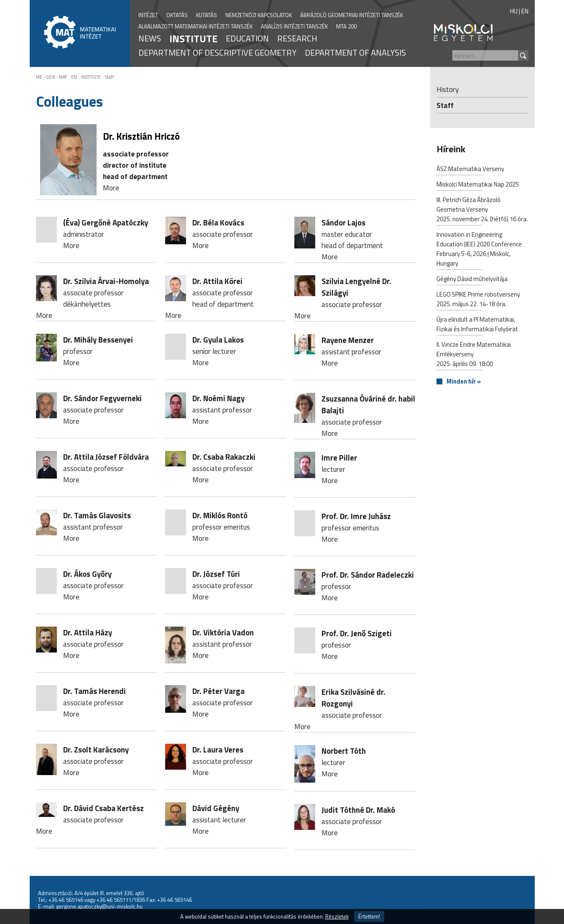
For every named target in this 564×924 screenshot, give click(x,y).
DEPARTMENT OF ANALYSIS (355, 52)
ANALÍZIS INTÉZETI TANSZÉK (294, 26)
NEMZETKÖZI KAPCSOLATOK (259, 15)
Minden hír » (464, 382)
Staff (110, 77)
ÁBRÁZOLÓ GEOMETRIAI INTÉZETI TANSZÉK (352, 15)
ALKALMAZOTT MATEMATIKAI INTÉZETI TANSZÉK (195, 26)
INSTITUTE (193, 38)
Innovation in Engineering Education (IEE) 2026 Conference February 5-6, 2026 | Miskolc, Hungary (479, 250)
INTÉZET (148, 15)
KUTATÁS (207, 15)
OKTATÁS (177, 15)
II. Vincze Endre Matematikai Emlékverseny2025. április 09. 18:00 (474, 355)
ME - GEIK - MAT (51, 77)
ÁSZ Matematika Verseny (470, 170)
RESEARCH (297, 38)
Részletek (337, 916)
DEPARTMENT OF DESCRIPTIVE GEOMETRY (217, 52)
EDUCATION (247, 38)
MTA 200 (346, 26)
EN (525, 11)
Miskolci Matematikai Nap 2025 (478, 185)
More (111, 188)
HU (514, 11)
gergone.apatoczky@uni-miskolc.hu (99, 906)
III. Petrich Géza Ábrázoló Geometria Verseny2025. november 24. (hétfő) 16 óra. (482, 210)
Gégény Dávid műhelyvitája (472, 280)
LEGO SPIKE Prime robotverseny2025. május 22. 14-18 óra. (478, 300)
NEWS (150, 38)
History (448, 89)
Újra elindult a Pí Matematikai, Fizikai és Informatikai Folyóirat (477, 325)
